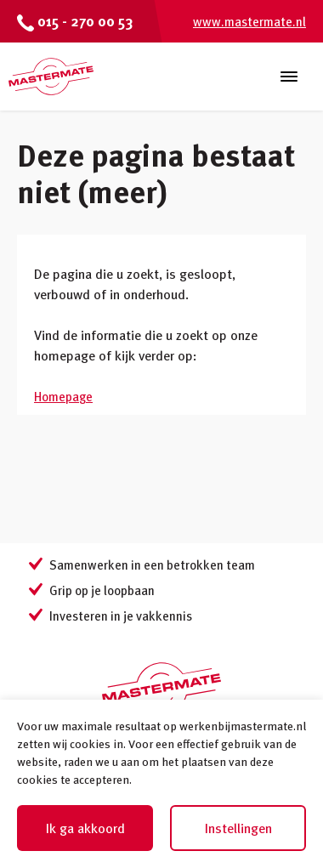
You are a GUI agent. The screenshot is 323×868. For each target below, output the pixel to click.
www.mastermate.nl (249, 21)
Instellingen (238, 828)
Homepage (63, 396)
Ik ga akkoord (85, 828)
